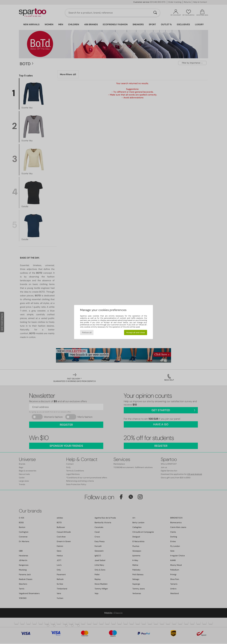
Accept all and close (136, 332)
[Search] (155, 13)
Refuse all (87, 332)
